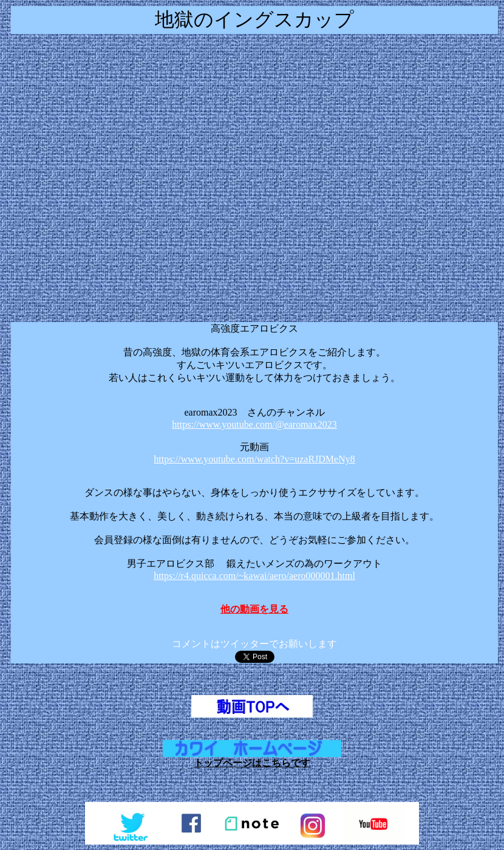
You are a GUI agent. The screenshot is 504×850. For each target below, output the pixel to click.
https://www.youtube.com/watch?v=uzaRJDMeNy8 (254, 459)
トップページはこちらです (252, 763)
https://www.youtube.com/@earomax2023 (254, 424)
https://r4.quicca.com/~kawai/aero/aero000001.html (254, 576)
